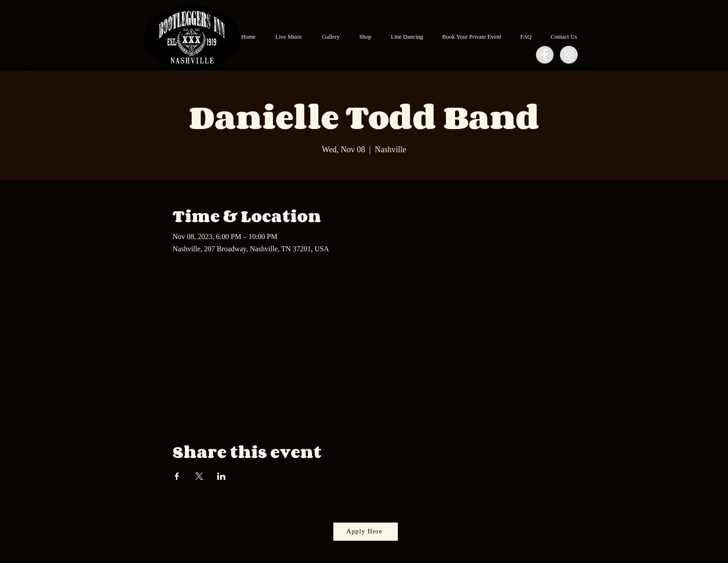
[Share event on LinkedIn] (221, 476)
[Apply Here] (366, 532)
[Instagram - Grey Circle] (569, 55)
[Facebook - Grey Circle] (545, 55)
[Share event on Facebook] (177, 476)
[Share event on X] (199, 476)
